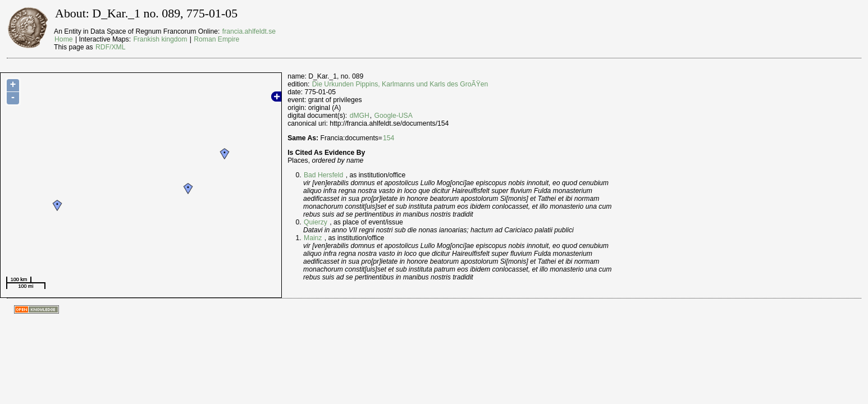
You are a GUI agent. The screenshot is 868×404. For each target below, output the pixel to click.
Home (63, 39)
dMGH (360, 116)
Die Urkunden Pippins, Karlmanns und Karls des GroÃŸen (400, 84)
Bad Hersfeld (323, 175)
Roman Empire (216, 39)
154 (389, 138)
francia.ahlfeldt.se (249, 31)
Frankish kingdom (160, 39)
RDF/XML (110, 47)
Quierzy (316, 222)
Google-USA (394, 116)
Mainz (313, 238)
